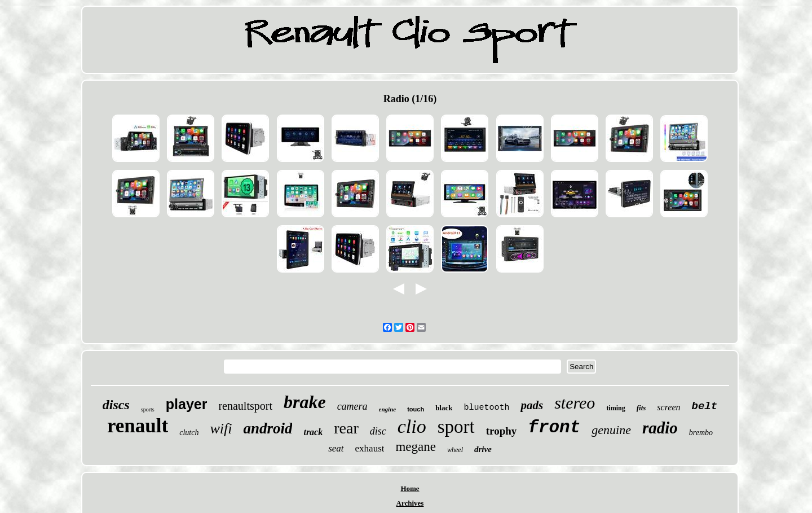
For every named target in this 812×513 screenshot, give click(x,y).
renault (138, 426)
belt (705, 406)
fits (641, 408)
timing (615, 408)
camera (352, 406)
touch (416, 409)
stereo (575, 403)
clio (412, 426)
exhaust (370, 448)
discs (116, 405)
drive (483, 449)
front (554, 427)
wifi (221, 429)
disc (378, 431)
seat (336, 448)
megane (416, 447)
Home (410, 488)
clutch (189, 433)
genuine (611, 430)
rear (346, 428)
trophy (502, 431)
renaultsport (245, 406)
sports (148, 409)
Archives (410, 503)
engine (388, 409)
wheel (455, 450)
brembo (701, 433)
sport (456, 427)
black (444, 408)
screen (668, 407)
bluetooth (486, 408)
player (187, 404)
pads (532, 405)
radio (660, 428)
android (268, 428)
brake (305, 402)
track (313, 432)
